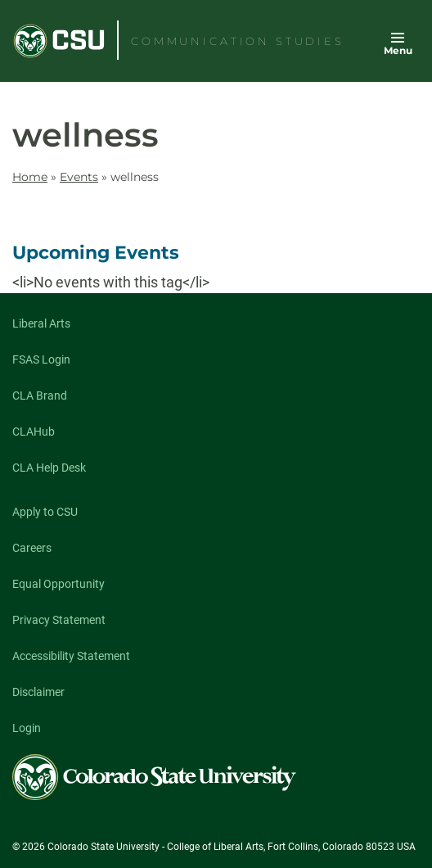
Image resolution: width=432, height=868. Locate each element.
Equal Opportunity (59, 584)
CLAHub (34, 432)
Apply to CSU (45, 512)
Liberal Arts (41, 323)
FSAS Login (41, 359)
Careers (32, 548)
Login (27, 728)
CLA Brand (40, 396)
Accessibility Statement (71, 656)
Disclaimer (38, 692)
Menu (398, 50)
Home (30, 177)
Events (79, 177)
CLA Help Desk (49, 468)
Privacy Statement (59, 620)
